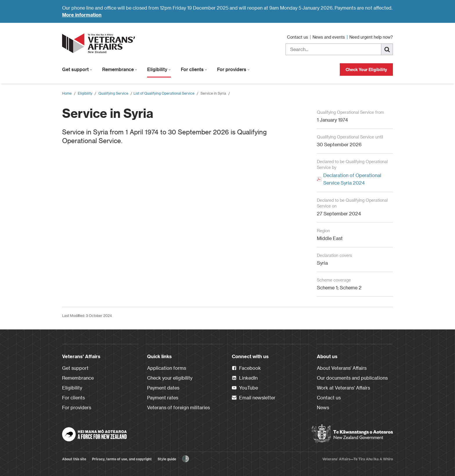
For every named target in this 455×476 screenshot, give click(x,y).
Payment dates (163, 388)
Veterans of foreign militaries (178, 407)
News (323, 407)
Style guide (167, 459)
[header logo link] (100, 43)
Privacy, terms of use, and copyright (122, 459)
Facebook (246, 368)
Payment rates (163, 397)
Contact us (298, 37)
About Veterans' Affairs (342, 368)
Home (67, 93)
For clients (194, 69)
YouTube (245, 388)
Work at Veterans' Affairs (343, 388)
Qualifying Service (113, 93)
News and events (329, 37)
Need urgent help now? (371, 37)
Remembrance (120, 69)
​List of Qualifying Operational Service (164, 93)
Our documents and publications (352, 378)
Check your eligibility (170, 378)
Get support (77, 69)
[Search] (387, 49)
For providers (233, 69)
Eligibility (159, 69)
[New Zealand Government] (352, 434)
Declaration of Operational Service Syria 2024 (352, 179)
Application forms (167, 368)
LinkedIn (245, 378)
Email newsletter (254, 398)
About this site (74, 459)
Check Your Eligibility (366, 70)
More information (82, 15)
